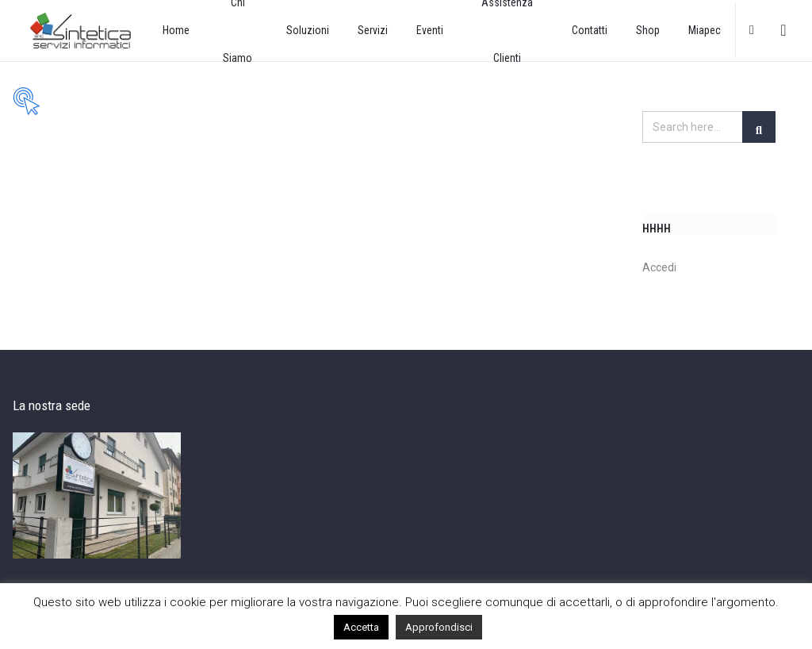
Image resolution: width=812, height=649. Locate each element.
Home (176, 30)
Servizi (373, 30)
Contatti (590, 30)
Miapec (705, 30)
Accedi (659, 267)
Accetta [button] (361, 627)
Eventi (430, 30)
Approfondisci (439, 627)
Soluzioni (308, 30)
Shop (648, 30)
